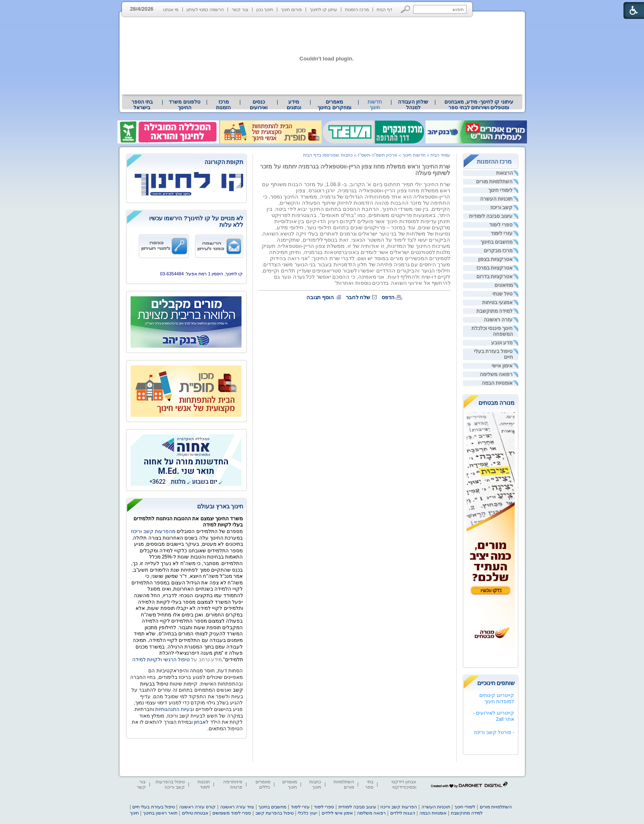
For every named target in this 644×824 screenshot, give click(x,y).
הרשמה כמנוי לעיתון (205, 9)
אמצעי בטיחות (497, 302)
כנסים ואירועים (259, 105)
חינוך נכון (265, 9)
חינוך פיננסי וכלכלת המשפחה (492, 331)
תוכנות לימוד (204, 784)
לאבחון (201, 722)
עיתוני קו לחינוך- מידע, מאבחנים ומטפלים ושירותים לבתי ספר (479, 105)
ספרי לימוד (501, 225)
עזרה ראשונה (498, 320)
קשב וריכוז (501, 208)
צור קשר (240, 9)
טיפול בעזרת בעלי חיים (493, 354)
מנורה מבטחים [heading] (497, 403)
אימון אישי (502, 366)
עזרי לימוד (502, 233)
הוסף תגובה (320, 297)
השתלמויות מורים (494, 182)
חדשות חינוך (375, 105)
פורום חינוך (291, 9)
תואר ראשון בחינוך (160, 813)
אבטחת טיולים (195, 813)
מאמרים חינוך (290, 784)
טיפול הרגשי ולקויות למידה (161, 660)
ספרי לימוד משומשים (232, 813)
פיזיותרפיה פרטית (233, 784)
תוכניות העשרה (496, 199)
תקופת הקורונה (224, 162)
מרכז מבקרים (498, 251)
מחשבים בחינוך (497, 242)
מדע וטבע (502, 343)
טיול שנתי (503, 294)
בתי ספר (369, 784)
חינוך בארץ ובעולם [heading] (220, 506)
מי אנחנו (171, 9)
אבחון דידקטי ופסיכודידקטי (404, 784)
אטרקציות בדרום (494, 277)
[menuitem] (479, 105)
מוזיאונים (504, 285)
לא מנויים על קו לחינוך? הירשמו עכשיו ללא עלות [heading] (196, 222)
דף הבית (384, 9)
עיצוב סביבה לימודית (491, 216)
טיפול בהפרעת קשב (275, 813)
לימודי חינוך (500, 190)
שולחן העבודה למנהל (413, 105)
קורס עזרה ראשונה (197, 807)
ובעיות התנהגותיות (174, 709)
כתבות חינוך (315, 784)
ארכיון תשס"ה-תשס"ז (378, 155)
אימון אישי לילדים (337, 813)
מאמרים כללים (263, 784)
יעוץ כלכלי (307, 813)
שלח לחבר (358, 297)
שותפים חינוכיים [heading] (496, 683)
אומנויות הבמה (497, 383)
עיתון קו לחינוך (323, 9)
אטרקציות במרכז (494, 268)
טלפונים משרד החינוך (184, 105)
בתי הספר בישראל (142, 105)
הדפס (388, 297)
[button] (406, 9)
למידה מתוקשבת (494, 311)
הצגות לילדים (403, 813)
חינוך (134, 813)
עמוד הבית (440, 155)
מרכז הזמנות (357, 9)
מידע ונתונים (294, 105)
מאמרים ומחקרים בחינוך (334, 105)
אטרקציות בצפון (495, 259)
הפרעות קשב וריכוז (399, 807)
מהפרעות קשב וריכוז (154, 531)
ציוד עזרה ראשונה (237, 807)
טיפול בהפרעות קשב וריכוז (170, 784)
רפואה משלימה (496, 374)
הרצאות (505, 173)
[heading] (186, 163)
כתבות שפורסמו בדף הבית (328, 155)
